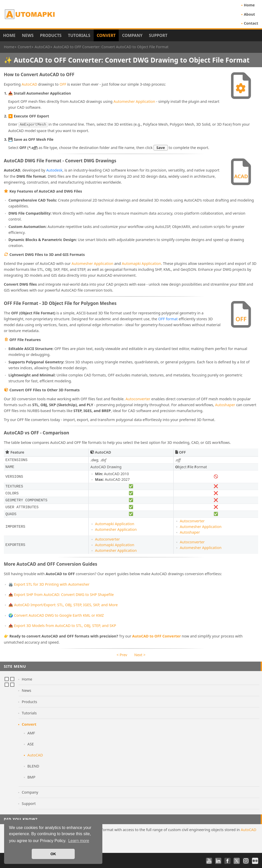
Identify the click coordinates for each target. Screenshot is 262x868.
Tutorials (79, 35)
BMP (31, 777)
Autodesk (54, 170)
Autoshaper (225, 404)
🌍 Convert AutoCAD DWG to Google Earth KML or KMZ (56, 615)
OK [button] (53, 854)
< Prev (122, 654)
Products (51, 35)
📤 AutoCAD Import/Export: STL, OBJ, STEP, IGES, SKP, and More (63, 604)
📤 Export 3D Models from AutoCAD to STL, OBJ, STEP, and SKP (62, 625)
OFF (63, 84)
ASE (31, 744)
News (28, 35)
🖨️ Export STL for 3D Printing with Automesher (49, 584)
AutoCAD (30, 84)
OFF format (168, 318)
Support (158, 35)
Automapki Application (141, 263)
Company (132, 35)
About (249, 14)
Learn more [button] (79, 841)
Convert (106, 35)
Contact (251, 23)
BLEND (33, 766)
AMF (31, 732)
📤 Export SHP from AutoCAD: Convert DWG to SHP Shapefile (61, 594)
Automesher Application (134, 101)
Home (249, 5)
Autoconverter (138, 398)
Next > (140, 654)
